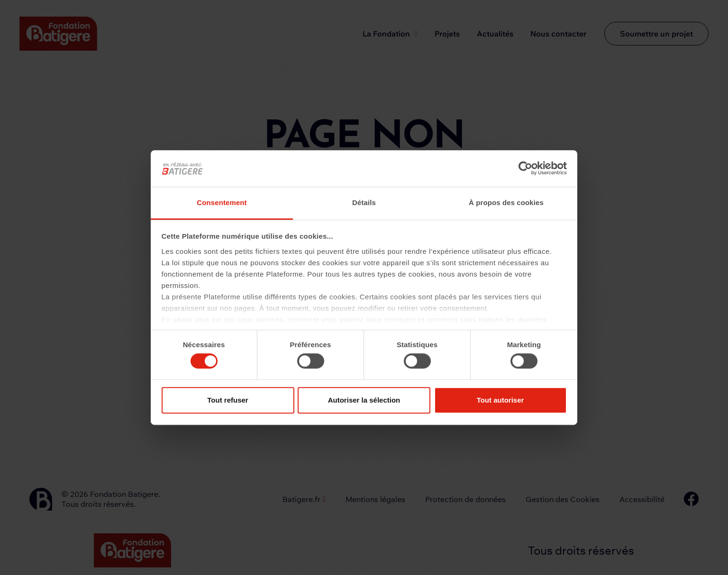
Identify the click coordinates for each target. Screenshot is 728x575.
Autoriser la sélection (364, 400)
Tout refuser (227, 400)
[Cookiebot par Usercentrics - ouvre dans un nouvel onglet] (525, 169)
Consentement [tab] (222, 202)
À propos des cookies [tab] (506, 202)
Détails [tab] (364, 202)
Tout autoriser (500, 400)
